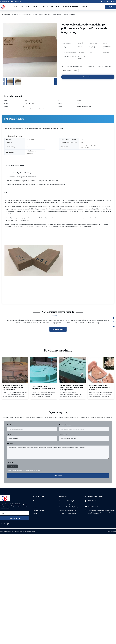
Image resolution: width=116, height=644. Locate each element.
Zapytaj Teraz (110, 7)
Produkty (25, 7)
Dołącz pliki (11, 463)
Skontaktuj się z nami (50, 7)
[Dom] (3, 15)
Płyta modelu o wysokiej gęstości (67, 513)
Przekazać (58, 476)
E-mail (10, 425)
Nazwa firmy (63, 434)
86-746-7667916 (92, 501)
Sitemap (35, 513)
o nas (34, 504)
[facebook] (1, 524)
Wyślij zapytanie (58, 329)
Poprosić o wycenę (70, 7)
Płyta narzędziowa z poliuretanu (20, 15)
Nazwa (9, 434)
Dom (16, 7)
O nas (35, 7)
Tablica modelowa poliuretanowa (67, 510)
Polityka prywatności (111, 531)
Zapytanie (11, 444)
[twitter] (5, 524)
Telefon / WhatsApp (65, 425)
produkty (8, 15)
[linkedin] (8, 524)
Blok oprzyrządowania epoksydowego (68, 507)
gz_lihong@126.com (17, 2)
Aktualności (87, 7)
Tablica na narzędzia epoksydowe (67, 501)
